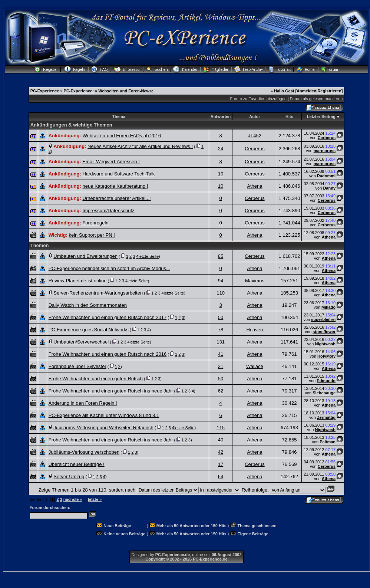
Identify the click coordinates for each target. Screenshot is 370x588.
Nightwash (325, 344)
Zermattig (326, 417)
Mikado (328, 307)
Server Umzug (69, 477)
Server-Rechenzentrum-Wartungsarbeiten (98, 293)
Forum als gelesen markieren (316, 99)
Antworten (221, 116)
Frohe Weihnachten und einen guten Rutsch (96, 379)
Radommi (326, 176)
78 (221, 330)
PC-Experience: (79, 91)
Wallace (255, 366)
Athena (255, 186)
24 (221, 149)
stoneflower (324, 332)
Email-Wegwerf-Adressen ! (111, 162)
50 (221, 317)
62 (221, 391)
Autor (255, 116)
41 (221, 354)
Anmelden (306, 91)
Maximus (255, 281)
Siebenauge (324, 393)
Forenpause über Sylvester (77, 366)
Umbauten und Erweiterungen (85, 256)
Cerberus (327, 138)
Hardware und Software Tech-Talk (118, 174)
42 (221, 452)
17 (221, 464)
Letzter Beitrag (321, 116)
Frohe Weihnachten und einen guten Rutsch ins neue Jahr (111, 391)
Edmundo (326, 381)
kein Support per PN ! (92, 235)
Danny (329, 188)
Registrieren (329, 91)
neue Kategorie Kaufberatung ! (115, 186)
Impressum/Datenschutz (108, 211)
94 (221, 281)
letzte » (95, 499)
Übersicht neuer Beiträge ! (77, 464)
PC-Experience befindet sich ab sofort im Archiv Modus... (109, 268)
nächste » (73, 499)
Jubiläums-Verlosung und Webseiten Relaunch (103, 428)
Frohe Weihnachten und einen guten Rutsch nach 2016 (108, 354)
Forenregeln (95, 223)
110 (221, 293)
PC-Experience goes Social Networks (89, 330)
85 (221, 256)
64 (221, 477)
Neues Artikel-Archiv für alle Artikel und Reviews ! (140, 146)
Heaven (255, 330)
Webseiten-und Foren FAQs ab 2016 (122, 136)
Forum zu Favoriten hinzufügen (258, 99)
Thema (119, 116)
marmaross (325, 151)
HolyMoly (326, 356)
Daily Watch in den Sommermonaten (88, 305)
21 (221, 366)
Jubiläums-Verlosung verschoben (84, 452)
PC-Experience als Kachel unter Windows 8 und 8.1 (104, 415)
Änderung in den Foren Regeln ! (83, 403)
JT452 (255, 136)
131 (221, 342)
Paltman (328, 442)
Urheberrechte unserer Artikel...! (116, 198)
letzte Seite (149, 256)
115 (221, 428)
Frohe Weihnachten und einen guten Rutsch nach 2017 (108, 317)
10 (221, 174)
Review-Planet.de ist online (78, 281)
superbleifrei (323, 319)
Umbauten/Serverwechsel (81, 342)
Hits (289, 116)
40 (221, 440)
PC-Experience (45, 91)
